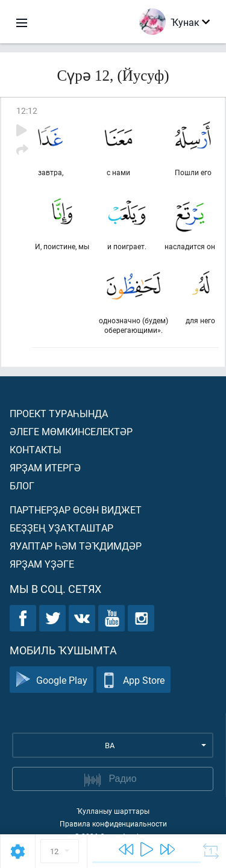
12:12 (27, 110)
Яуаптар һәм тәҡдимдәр (76, 546)
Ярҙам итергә (45, 467)
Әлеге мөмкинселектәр (71, 431)
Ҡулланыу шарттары (113, 811)
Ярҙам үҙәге (42, 564)
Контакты (36, 449)
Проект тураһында (59, 413)
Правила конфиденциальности (113, 823)
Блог (22, 485)
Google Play (52, 680)
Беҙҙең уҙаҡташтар (61, 528)
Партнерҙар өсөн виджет (76, 510)
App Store (133, 680)
